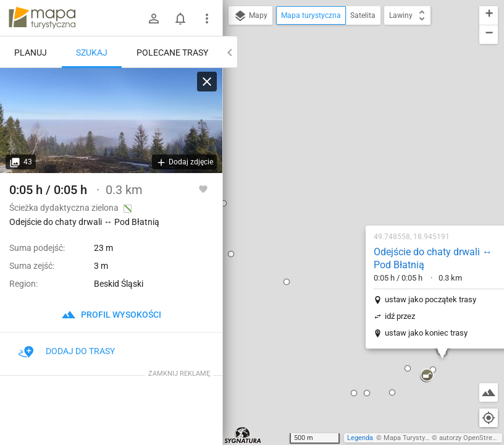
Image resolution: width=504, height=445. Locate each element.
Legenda (360, 438)
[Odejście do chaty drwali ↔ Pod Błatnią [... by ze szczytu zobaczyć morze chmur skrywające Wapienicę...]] (111, 121)
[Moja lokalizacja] (489, 418)
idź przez (321, 175)
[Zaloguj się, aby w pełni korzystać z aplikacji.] (203, 189)
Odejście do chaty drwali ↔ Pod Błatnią (354, 117)
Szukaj (92, 53)
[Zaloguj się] (154, 19)
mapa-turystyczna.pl (42, 18)
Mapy (250, 16)
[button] (288, 252)
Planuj (31, 53)
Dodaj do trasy (67, 351)
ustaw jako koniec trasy (347, 191)
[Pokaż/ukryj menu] (207, 19)
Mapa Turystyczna (411, 438)
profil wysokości (111, 315)
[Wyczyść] (207, 82)
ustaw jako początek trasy (351, 158)
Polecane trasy (172, 53)
